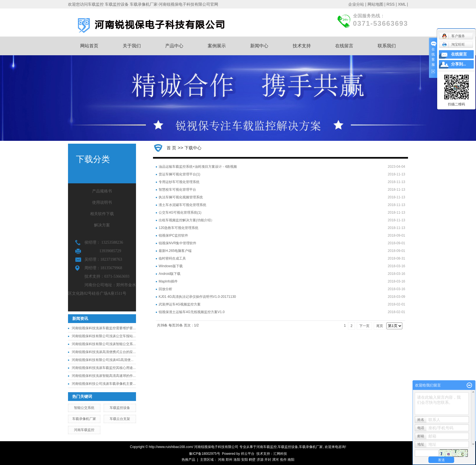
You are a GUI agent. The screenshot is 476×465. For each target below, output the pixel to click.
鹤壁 (252, 460)
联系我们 (387, 46)
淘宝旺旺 (453, 44)
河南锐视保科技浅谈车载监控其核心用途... (104, 368)
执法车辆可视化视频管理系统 (181, 197)
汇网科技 (280, 454)
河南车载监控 (84, 430)
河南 (221, 460)
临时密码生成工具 (172, 258)
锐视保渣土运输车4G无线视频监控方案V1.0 (192, 312)
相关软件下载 (102, 214)
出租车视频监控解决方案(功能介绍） (186, 220)
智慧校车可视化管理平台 (177, 190)
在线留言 (344, 46)
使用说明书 (102, 202)
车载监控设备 (120, 408)
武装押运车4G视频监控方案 (180, 304)
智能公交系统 (84, 408)
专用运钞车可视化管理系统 (179, 182)
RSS (391, 4)
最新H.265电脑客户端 (175, 251)
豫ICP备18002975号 (204, 454)
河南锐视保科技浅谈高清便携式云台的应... (104, 352)
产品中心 (174, 46)
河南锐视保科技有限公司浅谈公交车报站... (104, 336)
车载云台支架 (120, 419)
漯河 (275, 460)
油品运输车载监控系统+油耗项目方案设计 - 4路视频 (198, 167)
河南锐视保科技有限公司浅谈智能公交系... (104, 344)
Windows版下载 (171, 266)
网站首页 (89, 46)
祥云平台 (248, 454)
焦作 (283, 460)
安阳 (245, 460)
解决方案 (102, 225)
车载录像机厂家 (84, 419)
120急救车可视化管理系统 (178, 228)
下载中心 (193, 148)
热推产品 (188, 460)
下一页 (364, 326)
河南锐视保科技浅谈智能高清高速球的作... (104, 376)
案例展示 (217, 46)
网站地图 (375, 4)
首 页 (171, 148)
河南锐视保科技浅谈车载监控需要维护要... (104, 328)
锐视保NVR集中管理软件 (178, 243)
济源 (260, 460)
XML (402, 4)
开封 (268, 460)
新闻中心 (259, 46)
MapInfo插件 (168, 281)
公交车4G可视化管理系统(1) (180, 213)
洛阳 (237, 460)
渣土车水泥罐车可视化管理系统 (182, 205)
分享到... (459, 64)
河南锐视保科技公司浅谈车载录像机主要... (104, 384)
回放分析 (165, 289)
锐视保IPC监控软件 (173, 235)
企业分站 (356, 4)
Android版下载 (170, 274)
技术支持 (302, 46)
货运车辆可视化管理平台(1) (179, 174)
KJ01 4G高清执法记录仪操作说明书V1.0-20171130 (197, 297)
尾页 (380, 326)
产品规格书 (102, 191)
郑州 (229, 460)
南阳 (291, 460)
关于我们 (132, 46)
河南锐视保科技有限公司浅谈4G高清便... (103, 360)
